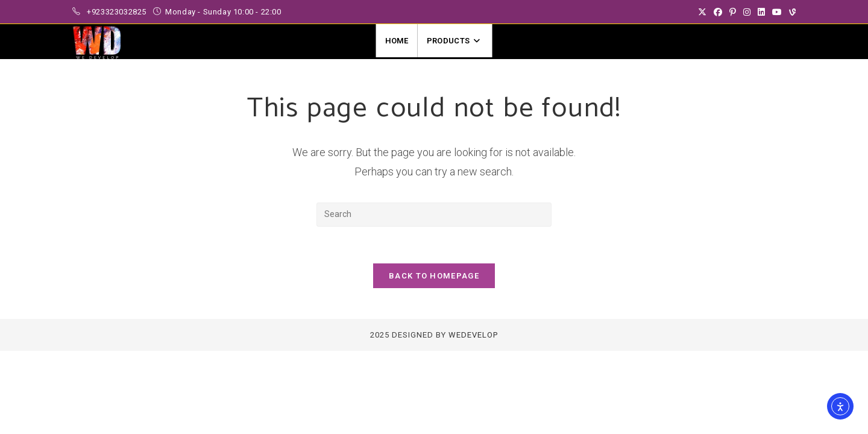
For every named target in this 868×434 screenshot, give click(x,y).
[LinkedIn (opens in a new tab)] (761, 12)
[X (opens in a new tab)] (702, 12)
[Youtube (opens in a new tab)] (777, 12)
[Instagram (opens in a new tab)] (747, 12)
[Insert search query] (434, 215)
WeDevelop (473, 335)
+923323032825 (118, 12)
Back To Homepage (434, 276)
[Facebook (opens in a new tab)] (718, 12)
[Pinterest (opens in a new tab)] (733, 12)
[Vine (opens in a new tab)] (791, 12)
